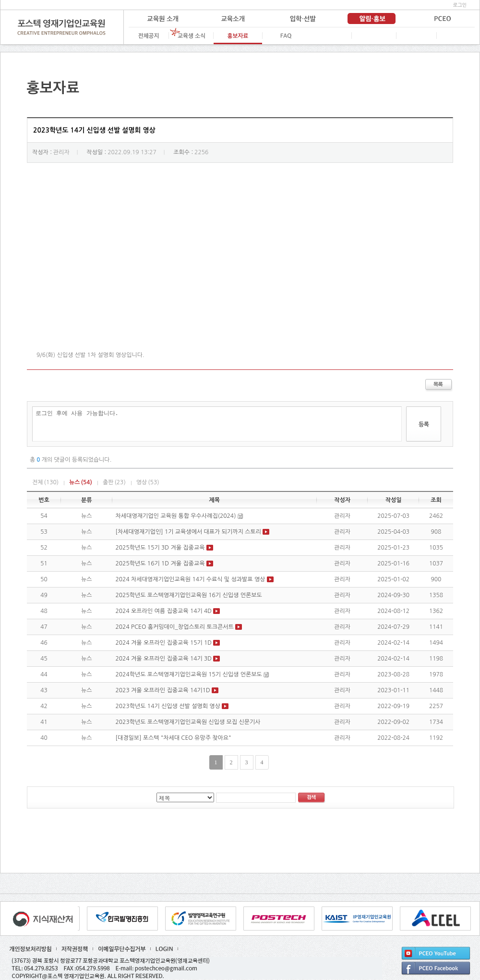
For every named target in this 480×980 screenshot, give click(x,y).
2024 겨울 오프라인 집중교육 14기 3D (164, 659)
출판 (114, 482)
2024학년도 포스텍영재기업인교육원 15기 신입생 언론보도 (189, 674)
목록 (439, 386)
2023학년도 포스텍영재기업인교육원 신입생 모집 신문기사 (188, 722)
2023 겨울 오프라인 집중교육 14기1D (163, 690)
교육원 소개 (163, 18)
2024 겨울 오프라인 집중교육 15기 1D (164, 643)
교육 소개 (232, 18)
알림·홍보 (372, 18)
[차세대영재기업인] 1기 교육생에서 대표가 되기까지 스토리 (189, 532)
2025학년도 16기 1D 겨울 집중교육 (160, 563)
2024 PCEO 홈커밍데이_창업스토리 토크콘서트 (175, 627)
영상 (148, 482)
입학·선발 (302, 18)
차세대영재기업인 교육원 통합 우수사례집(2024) (176, 516)
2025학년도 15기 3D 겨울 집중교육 (160, 548)
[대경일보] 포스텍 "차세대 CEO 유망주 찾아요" (174, 738)
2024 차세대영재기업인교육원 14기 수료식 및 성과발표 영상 (191, 579)
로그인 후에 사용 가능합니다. (217, 424)
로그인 (460, 5)
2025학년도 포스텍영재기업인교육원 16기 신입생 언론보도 (189, 595)
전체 (45, 482)
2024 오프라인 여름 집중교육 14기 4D (164, 611)
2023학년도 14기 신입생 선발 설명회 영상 (168, 706)
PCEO (441, 18)
